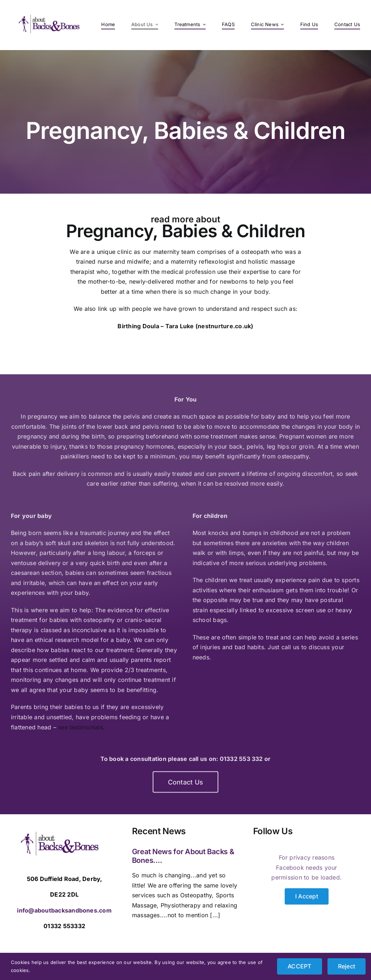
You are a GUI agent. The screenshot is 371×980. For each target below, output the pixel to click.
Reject (347, 966)
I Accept (307, 896)
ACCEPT (299, 966)
